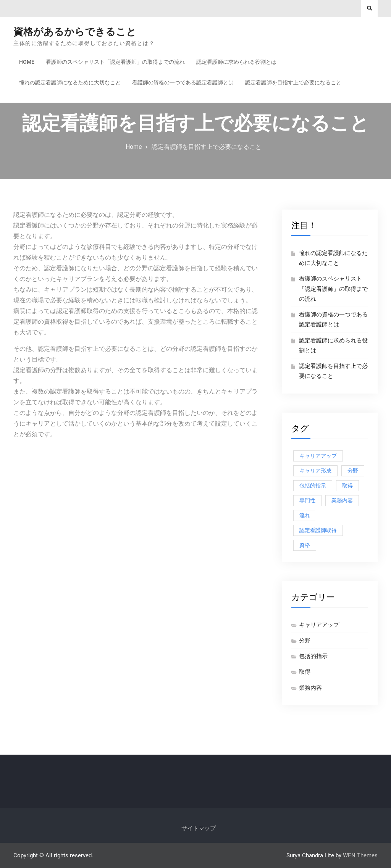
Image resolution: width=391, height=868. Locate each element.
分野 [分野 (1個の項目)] (353, 471)
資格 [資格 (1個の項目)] (305, 545)
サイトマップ (199, 828)
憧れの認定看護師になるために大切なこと (70, 82)
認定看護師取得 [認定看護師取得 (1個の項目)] (318, 530)
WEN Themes (360, 855)
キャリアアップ (319, 625)
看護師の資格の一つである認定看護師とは (183, 82)
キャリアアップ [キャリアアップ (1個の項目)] (318, 456)
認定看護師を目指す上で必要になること (293, 82)
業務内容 (310, 688)
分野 (305, 641)
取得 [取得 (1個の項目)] (347, 486)
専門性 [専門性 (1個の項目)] (307, 500)
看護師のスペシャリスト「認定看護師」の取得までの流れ (115, 62)
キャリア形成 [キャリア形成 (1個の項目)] (315, 471)
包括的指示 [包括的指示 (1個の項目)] (313, 486)
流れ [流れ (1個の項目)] (305, 515)
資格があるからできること (75, 32)
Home (27, 62)
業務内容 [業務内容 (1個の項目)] (342, 500)
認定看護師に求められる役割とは (236, 62)
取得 (305, 672)
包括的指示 (313, 656)
